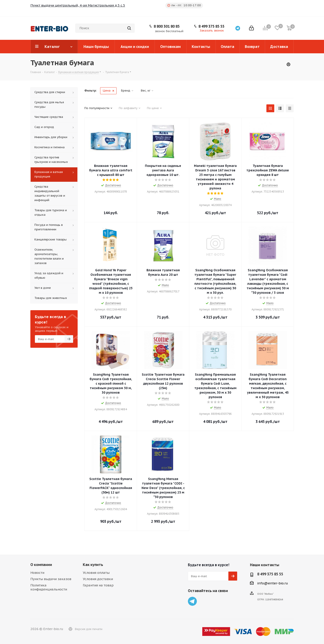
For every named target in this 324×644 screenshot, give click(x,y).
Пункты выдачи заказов (51, 579)
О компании (41, 565)
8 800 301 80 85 (167, 26)
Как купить (93, 565)
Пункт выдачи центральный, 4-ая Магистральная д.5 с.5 (78, 5)
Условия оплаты (96, 573)
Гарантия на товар (98, 585)
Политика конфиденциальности (49, 587)
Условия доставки (98, 579)
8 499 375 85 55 (211, 26)
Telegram (192, 601)
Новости (37, 573)
